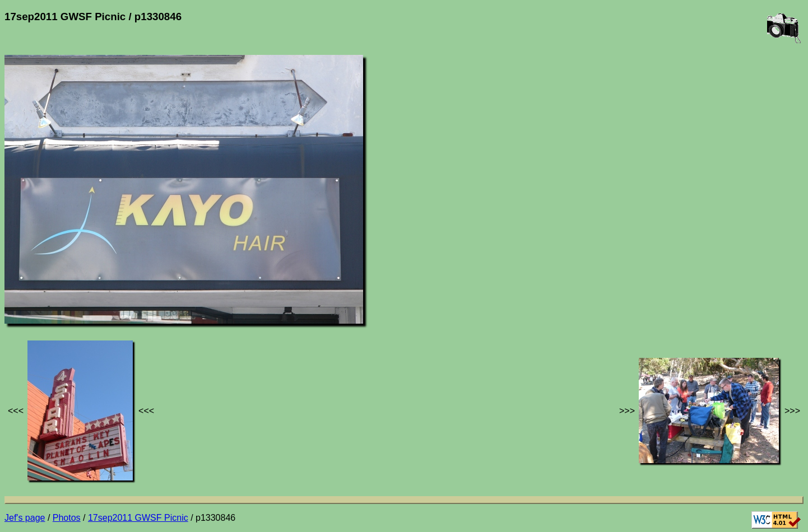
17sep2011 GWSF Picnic (138, 518)
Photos (67, 518)
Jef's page (25, 518)
